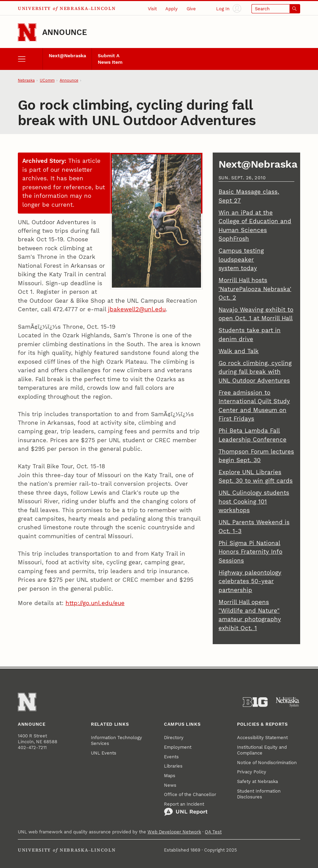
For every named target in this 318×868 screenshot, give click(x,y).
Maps (170, 776)
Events (171, 757)
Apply (172, 9)
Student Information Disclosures (259, 794)
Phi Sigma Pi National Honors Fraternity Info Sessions (250, 552)
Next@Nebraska (67, 56)
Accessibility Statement (262, 738)
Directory (174, 738)
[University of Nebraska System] (288, 702)
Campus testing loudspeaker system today (241, 259)
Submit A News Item (110, 59)
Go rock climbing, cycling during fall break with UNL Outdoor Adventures (255, 372)
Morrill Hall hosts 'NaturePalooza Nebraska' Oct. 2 (255, 289)
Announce (65, 32)
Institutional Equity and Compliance (262, 750)
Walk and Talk (239, 351)
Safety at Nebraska (257, 781)
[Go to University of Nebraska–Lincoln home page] (27, 33)
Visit (152, 9)
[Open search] (276, 9)
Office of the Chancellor (190, 794)
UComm (47, 80)
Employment (178, 747)
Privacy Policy (252, 772)
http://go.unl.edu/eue (95, 603)
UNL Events (104, 753)
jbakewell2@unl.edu (137, 309)
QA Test (213, 832)
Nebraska (26, 80)
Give (191, 9)
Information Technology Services (116, 740)
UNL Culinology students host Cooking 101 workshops (254, 501)
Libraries (173, 766)
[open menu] (30, 59)
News (170, 785)
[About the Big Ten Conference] (255, 702)
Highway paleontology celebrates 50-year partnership (250, 581)
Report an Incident (186, 809)
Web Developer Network (174, 832)
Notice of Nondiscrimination (267, 763)
